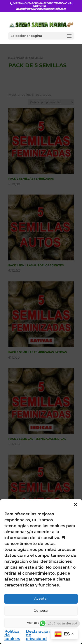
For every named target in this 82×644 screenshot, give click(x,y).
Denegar (41, 611)
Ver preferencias (41, 623)
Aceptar (41, 598)
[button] (75, 505)
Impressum (66, 631)
